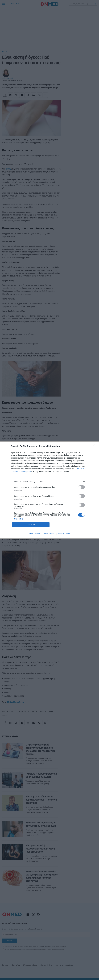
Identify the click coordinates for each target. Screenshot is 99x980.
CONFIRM (31, 525)
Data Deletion (35, 534)
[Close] (94, 446)
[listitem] (49, 481)
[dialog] (49, 490)
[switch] (81, 487)
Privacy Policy (64, 534)
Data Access (49, 534)
